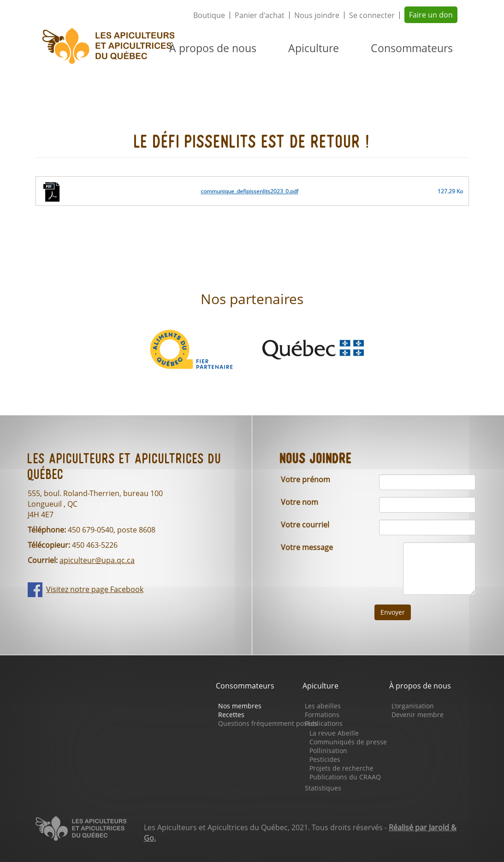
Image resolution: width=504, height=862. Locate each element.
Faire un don (431, 15)
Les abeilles (323, 706)
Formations (322, 715)
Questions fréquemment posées (268, 723)
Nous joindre (317, 15)
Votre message (307, 547)
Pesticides (325, 759)
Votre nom (299, 502)
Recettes (231, 715)
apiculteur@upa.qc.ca (97, 560)
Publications (324, 723)
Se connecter (372, 15)
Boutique (209, 15)
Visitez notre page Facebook (95, 589)
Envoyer (393, 612)
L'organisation (413, 706)
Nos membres (240, 706)
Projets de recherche (341, 768)
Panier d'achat (260, 15)
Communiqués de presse (348, 742)
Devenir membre (418, 715)
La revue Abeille (334, 733)
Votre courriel (305, 525)
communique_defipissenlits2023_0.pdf (249, 191)
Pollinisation (328, 751)
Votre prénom (305, 479)
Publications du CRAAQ (345, 777)
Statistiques (323, 788)
